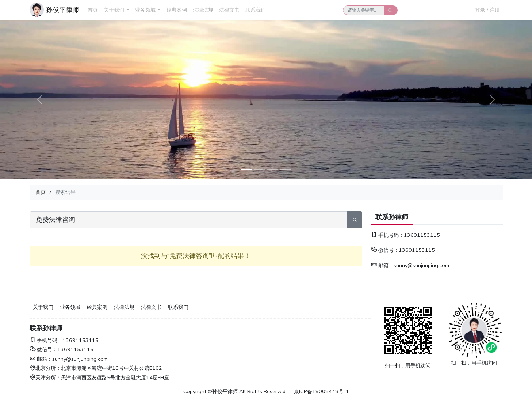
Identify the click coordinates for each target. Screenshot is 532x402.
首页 (93, 10)
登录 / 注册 (487, 10)
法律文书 (229, 10)
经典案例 (177, 10)
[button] (128, 10)
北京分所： (45, 368)
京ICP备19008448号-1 (322, 391)
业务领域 (145, 10)
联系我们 (256, 10)
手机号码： (387, 235)
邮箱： (382, 265)
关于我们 (114, 10)
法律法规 (203, 10)
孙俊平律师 (62, 10)
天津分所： (45, 378)
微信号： (385, 250)
